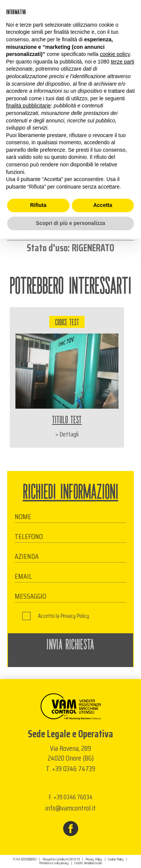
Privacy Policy (75, 616)
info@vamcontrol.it (70, 808)
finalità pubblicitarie (28, 106)
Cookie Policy (116, 859)
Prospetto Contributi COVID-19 (61, 859)
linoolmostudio (93, 863)
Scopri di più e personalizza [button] (70, 223)
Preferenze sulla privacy (54, 863)
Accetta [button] (103, 205)
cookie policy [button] (115, 54)
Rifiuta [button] (38, 205)
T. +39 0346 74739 (70, 768)
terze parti (123, 62)
